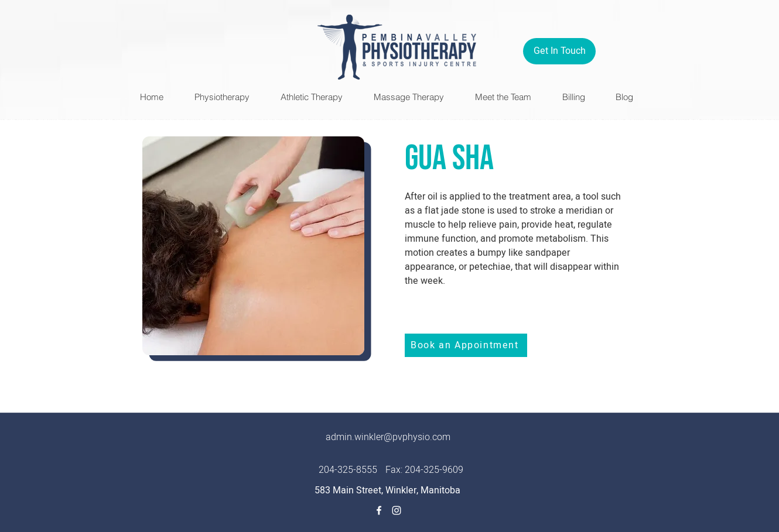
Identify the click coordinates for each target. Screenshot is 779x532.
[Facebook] (379, 510)
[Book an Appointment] (466, 345)
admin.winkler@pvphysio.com (388, 437)
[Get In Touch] (559, 51)
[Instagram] (397, 510)
